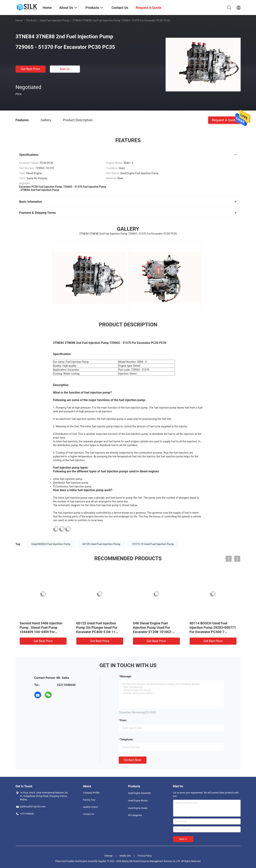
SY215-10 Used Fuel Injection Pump (153, 544)
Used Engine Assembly (140, 793)
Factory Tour (89, 800)
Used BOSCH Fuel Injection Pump (51, 544)
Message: (126, 676)
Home (19, 20)
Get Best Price (30, 69)
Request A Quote (224, 120)
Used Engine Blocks (138, 801)
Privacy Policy (145, 856)
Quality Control (90, 807)
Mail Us (65, 69)
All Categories (135, 815)
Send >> (183, 839)
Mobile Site (125, 856)
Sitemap (108, 856)
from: (124, 720)
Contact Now (133, 760)
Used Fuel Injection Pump (54, 20)
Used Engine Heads (138, 808)
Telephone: (127, 739)
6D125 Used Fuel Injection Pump (101, 544)
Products (31, 20)
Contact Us (89, 814)
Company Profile (91, 793)
